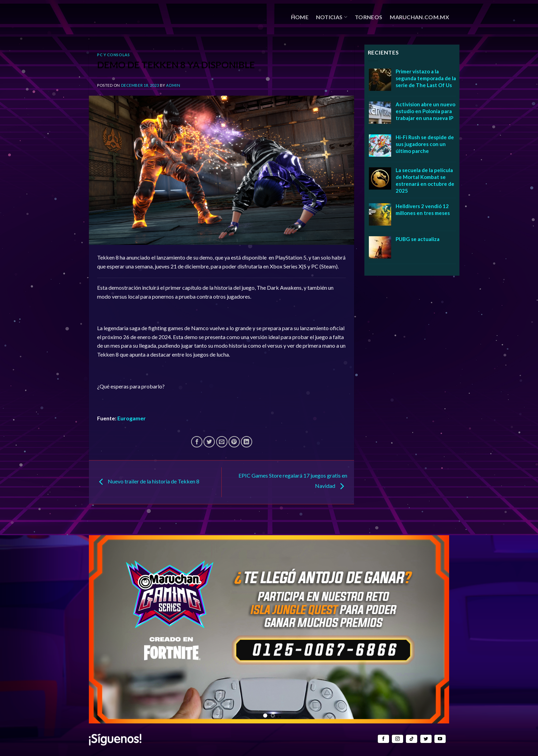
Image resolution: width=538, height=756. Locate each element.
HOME (300, 17)
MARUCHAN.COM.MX (419, 17)
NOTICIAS (332, 17)
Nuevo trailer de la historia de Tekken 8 (148, 481)
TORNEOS (369, 17)
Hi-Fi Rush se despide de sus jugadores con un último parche (425, 144)
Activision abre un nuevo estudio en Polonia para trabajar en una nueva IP (425, 111)
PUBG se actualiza (418, 239)
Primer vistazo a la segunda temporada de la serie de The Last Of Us (426, 78)
